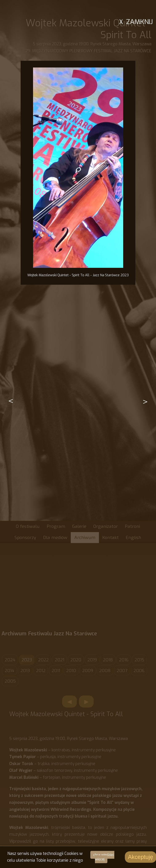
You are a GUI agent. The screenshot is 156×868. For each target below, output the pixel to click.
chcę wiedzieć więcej (104, 857)
